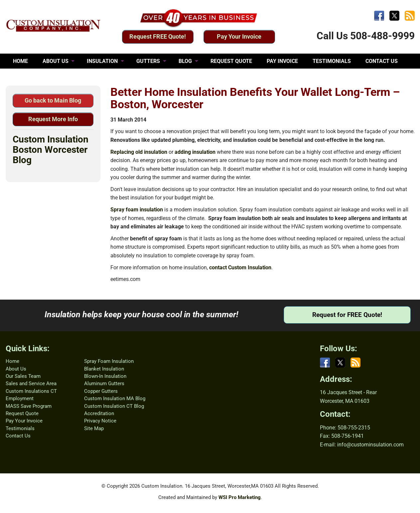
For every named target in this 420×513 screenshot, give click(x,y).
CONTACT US (382, 61)
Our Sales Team (23, 376)
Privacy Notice (100, 421)
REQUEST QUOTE (231, 61)
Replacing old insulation (139, 152)
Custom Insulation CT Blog (114, 406)
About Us (16, 369)
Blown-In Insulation (105, 376)
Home (12, 361)
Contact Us (18, 436)
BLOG (185, 61)
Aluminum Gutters (104, 384)
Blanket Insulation (104, 369)
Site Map (94, 428)
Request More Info (53, 119)
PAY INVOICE (282, 61)
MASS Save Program (29, 406)
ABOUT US (56, 61)
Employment (20, 398)
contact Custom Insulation (240, 267)
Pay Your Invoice (239, 36)
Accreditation (99, 413)
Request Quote (22, 413)
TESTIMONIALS (332, 61)
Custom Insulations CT (31, 391)
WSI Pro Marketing (240, 497)
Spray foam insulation (137, 210)
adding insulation (195, 152)
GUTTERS (148, 61)
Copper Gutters (101, 391)
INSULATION (102, 61)
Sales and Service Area (31, 384)
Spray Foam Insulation (109, 361)
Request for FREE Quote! (347, 315)
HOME (20, 61)
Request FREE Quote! (158, 36)
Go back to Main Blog (53, 100)
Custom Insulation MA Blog (115, 398)
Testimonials (20, 428)
